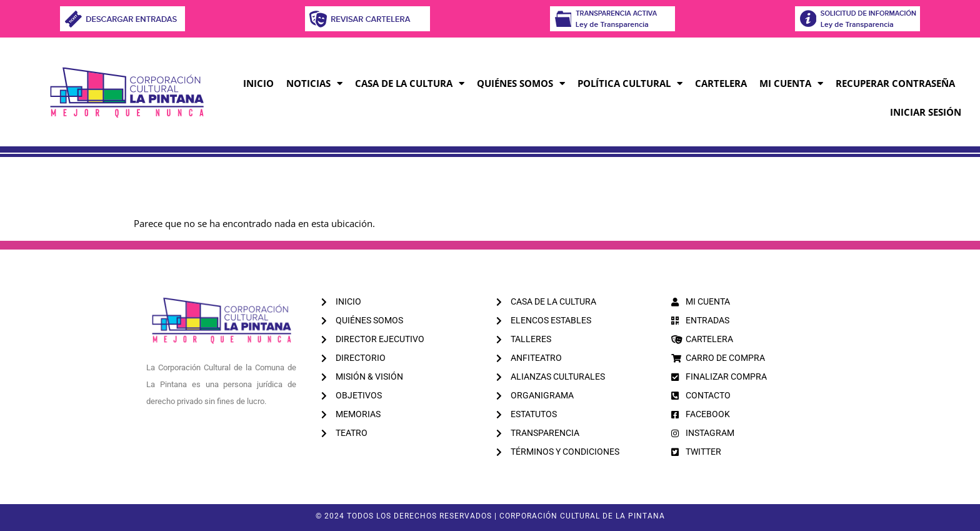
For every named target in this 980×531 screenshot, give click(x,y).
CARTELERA (721, 83)
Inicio (258, 83)
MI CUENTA (791, 83)
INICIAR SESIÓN (926, 112)
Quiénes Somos (521, 83)
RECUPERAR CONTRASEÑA (895, 83)
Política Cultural (630, 83)
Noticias (314, 83)
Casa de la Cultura (410, 83)
